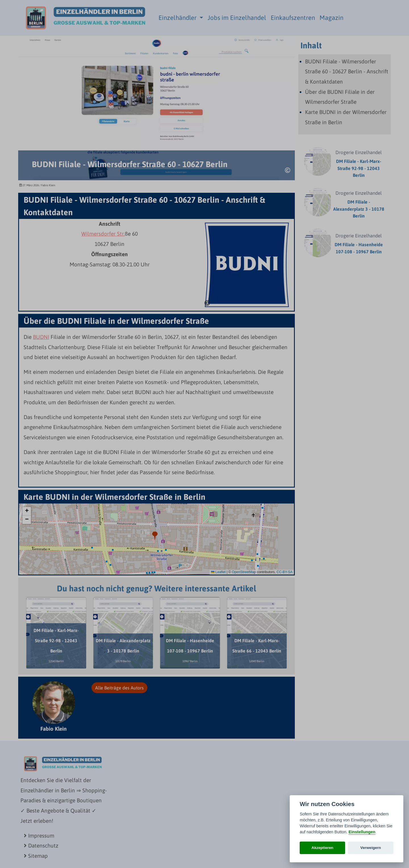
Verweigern (371, 848)
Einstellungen (362, 832)
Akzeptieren (323, 848)
